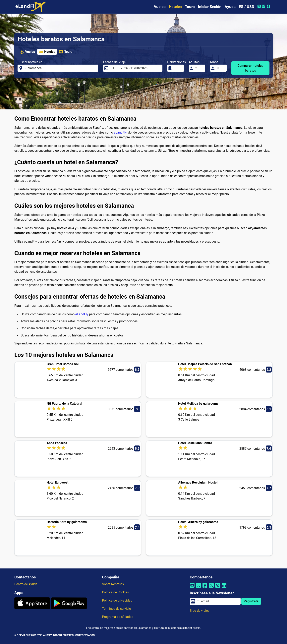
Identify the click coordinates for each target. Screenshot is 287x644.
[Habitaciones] (178, 68)
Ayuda (230, 7)
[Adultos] (199, 68)
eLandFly (120, 132)
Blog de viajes (200, 611)
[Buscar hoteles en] (61, 68)
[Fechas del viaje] (135, 68)
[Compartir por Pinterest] (218, 588)
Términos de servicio (116, 609)
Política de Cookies (115, 592)
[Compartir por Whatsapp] (199, 588)
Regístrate (251, 601)
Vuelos (160, 7)
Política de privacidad (117, 600)
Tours (190, 7)
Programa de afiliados (118, 617)
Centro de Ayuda (26, 584)
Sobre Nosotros (113, 584)
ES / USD (246, 7)
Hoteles (175, 7)
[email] (218, 601)
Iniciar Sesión (210, 7)
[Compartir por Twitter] (211, 588)
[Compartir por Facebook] (205, 588)
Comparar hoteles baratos (250, 68)
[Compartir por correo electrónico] (192, 588)
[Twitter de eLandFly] (260, 6)
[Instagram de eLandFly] (264, 6)
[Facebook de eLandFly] (269, 6)
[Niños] (221, 68)
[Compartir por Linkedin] (224, 588)
